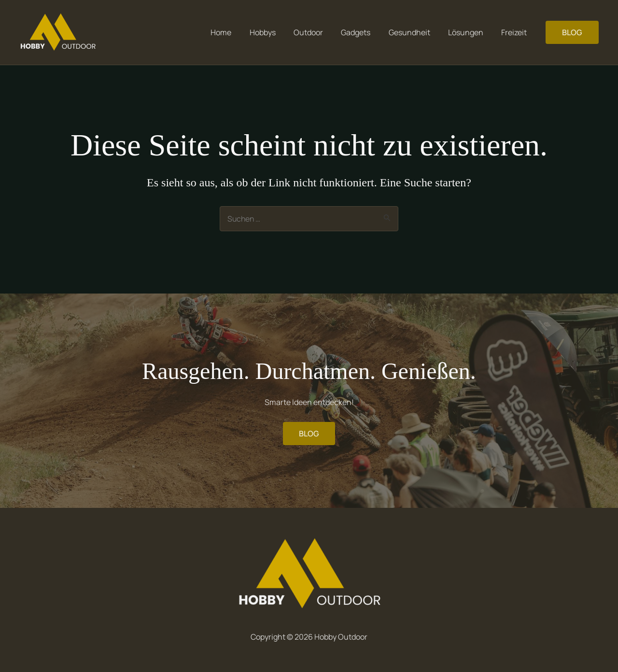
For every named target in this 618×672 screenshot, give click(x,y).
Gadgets (365, 32)
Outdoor (320, 32)
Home (238, 32)
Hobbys (277, 32)
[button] (572, 32)
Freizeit (515, 32)
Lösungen (470, 32)
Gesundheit (416, 32)
